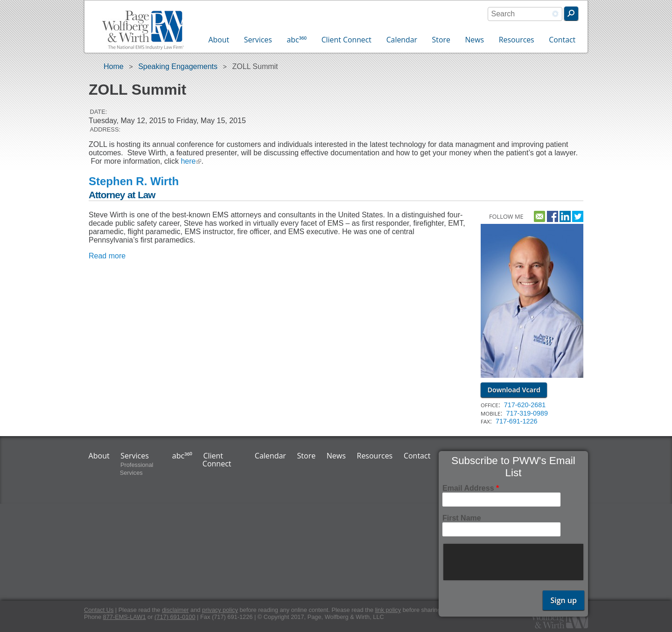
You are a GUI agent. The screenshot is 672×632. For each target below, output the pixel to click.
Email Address (471, 488)
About (219, 40)
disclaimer (175, 610)
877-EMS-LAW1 (125, 617)
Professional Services (137, 469)
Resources (517, 40)
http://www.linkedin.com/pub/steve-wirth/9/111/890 (565, 215)
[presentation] (514, 562)
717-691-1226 (517, 421)
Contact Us (99, 610)
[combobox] (525, 14)
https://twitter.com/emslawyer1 (578, 215)
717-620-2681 (525, 405)
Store (441, 40)
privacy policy (220, 610)
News (474, 40)
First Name (462, 518)
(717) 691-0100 (175, 617)
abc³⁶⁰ (297, 40)
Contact (562, 40)
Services (258, 40)
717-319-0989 (527, 413)
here (191, 161)
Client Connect (346, 40)
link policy (388, 610)
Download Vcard (514, 390)
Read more (107, 256)
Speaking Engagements (178, 66)
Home (114, 66)
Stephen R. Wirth (134, 181)
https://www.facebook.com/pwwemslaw (553, 215)
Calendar (402, 40)
